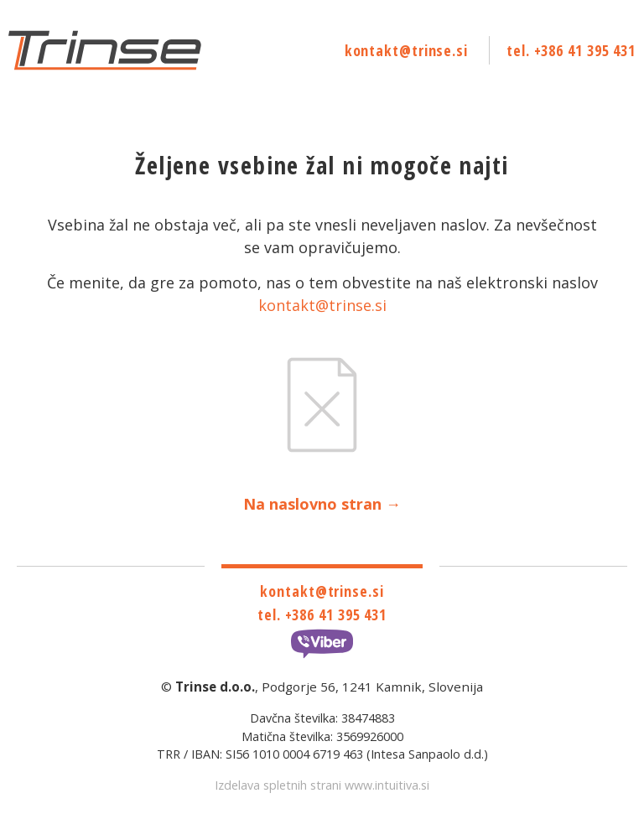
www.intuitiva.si (387, 785)
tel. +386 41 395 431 (571, 50)
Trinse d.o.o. (215, 687)
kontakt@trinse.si (406, 50)
